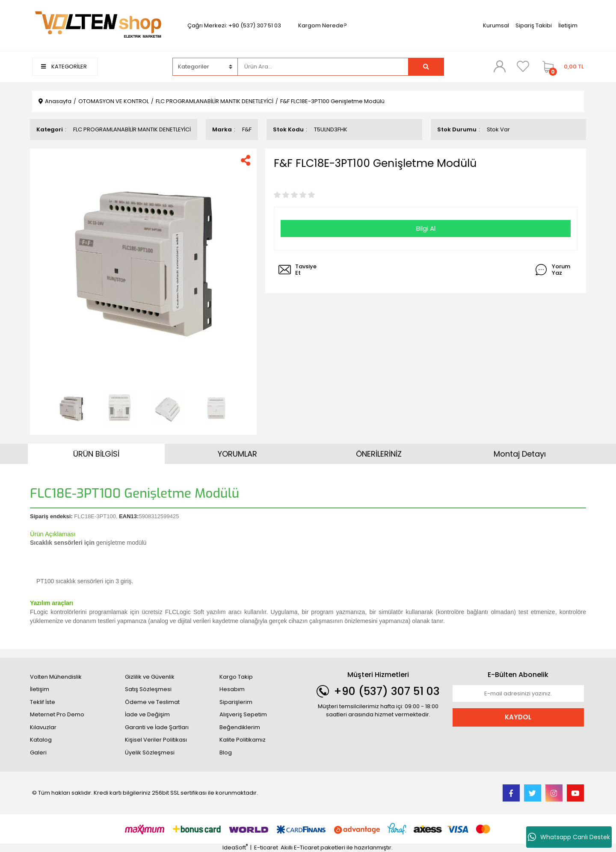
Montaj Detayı (520, 454)
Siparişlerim (236, 702)
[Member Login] (500, 66)
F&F (247, 129)
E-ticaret (266, 848)
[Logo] (98, 25)
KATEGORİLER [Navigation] (64, 67)
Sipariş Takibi (534, 25)
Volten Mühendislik (56, 677)
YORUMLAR (237, 454)
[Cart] (561, 67)
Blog (226, 753)
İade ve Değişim (147, 714)
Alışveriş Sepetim (243, 714)
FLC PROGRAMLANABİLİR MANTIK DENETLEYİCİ (132, 129)
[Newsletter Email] (518, 694)
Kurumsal (496, 25)
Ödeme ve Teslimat (152, 702)
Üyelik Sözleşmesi (150, 753)
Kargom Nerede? (323, 25)
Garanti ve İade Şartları (157, 727)
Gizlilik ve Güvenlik (150, 677)
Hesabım (232, 689)
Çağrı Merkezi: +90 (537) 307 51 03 (234, 25)
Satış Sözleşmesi (148, 689)
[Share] (246, 160)
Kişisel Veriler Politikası (156, 740)
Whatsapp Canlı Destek (569, 837)
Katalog (41, 740)
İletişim (568, 25)
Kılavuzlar (43, 727)
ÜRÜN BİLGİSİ (96, 454)
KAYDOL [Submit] (518, 717)
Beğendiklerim (240, 727)
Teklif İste (43, 702)
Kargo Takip (236, 677)
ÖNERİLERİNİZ (379, 454)
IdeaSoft (235, 848)
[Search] (323, 67)
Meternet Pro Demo (57, 714)
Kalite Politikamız (243, 740)
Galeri (38, 753)
